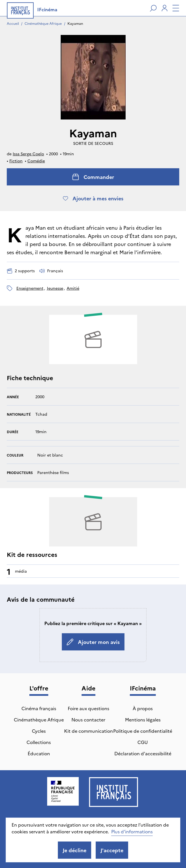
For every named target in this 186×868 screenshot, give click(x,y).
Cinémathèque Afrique (43, 23)
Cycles (39, 731)
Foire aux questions (88, 708)
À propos (143, 708)
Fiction (16, 161)
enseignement (30, 288)
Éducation (39, 753)
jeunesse (55, 288)
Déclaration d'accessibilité (143, 753)
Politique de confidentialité (143, 731)
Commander (93, 177)
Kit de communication (88, 731)
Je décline (75, 850)
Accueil (13, 23)
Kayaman (75, 23)
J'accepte (112, 850)
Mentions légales (143, 719)
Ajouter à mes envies (93, 198)
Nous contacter (88, 719)
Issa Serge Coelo (28, 154)
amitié (73, 288)
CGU (143, 742)
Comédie (36, 161)
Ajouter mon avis (93, 642)
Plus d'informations (132, 831)
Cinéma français (39, 708)
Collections (39, 742)
